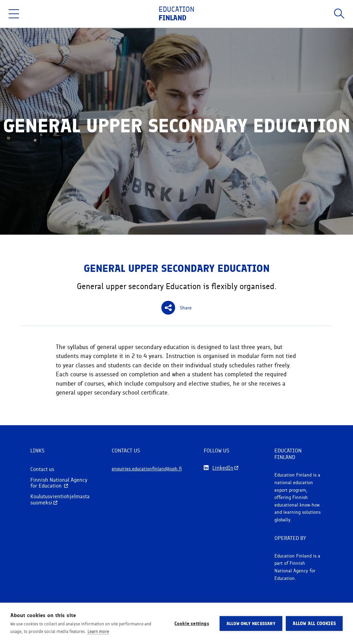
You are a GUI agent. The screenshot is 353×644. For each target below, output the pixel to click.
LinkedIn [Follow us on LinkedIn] (223, 468)
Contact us (42, 469)
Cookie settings (192, 623)
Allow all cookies (314, 623)
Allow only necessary (251, 623)
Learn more (98, 631)
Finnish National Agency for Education (59, 483)
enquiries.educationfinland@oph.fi (147, 471)
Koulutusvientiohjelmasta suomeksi (60, 499)
